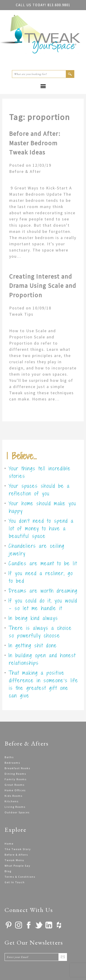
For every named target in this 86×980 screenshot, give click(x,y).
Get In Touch (15, 882)
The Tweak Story (18, 849)
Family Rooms (16, 779)
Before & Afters (16, 855)
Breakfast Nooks (17, 768)
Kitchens (12, 801)
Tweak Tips (21, 314)
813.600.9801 (43, 5)
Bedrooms (12, 763)
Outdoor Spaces (17, 812)
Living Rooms (15, 807)
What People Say (18, 866)
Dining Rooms (15, 774)
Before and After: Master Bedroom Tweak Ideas (35, 143)
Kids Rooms (14, 796)
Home (9, 844)
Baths (9, 757)
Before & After (25, 171)
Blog (8, 871)
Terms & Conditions (20, 877)
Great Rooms (15, 785)
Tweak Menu (14, 860)
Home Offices (15, 790)
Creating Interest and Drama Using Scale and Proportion (43, 286)
